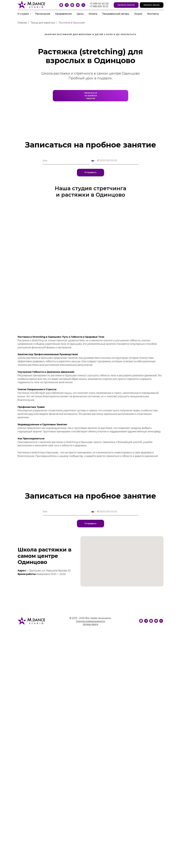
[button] (126, 5)
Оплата (93, 14)
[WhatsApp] (61, 5)
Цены (80, 14)
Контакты (153, 14)
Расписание (43, 14)
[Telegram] (67, 5)
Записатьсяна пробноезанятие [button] (91, 96)
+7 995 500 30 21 (99, 6)
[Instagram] (72, 5)
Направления (63, 14)
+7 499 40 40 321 (99, 4)
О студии (24, 14)
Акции (138, 14)
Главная (22, 23)
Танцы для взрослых (43, 23)
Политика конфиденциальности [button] (90, 621)
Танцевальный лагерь (116, 14)
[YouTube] (78, 5)
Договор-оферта (90, 624)
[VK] (83, 5)
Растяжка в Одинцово (72, 23)
